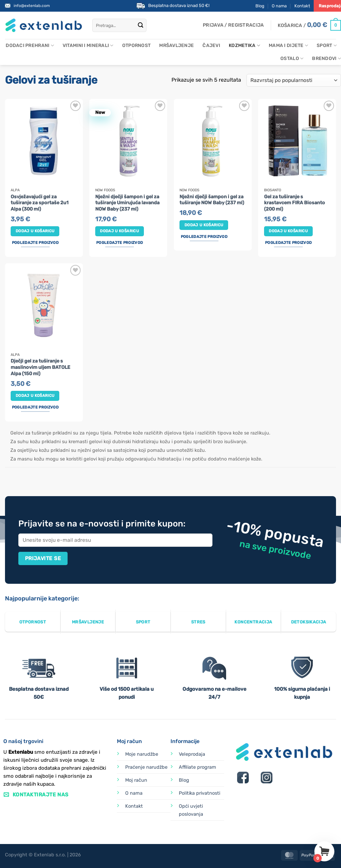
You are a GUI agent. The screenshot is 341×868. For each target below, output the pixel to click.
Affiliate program (197, 767)
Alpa (15, 190)
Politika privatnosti (199, 793)
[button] (233, 25)
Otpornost (137, 45)
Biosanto (273, 190)
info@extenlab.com (32, 6)
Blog (260, 6)
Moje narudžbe (142, 754)
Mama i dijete (288, 45)
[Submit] (141, 25)
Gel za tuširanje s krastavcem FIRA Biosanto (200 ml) (295, 203)
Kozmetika (244, 45)
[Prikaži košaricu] (309, 25)
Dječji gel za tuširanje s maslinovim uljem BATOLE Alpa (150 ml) (40, 367)
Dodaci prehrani (30, 45)
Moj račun (136, 780)
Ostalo (292, 58)
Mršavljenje (176, 45)
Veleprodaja (192, 754)
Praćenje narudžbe (146, 767)
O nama (279, 6)
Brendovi (327, 58)
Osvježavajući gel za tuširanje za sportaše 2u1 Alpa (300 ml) (40, 203)
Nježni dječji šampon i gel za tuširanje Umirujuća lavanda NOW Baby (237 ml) (127, 203)
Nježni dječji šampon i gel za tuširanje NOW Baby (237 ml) (212, 200)
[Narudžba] (294, 80)
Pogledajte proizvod (35, 243)
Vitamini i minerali (88, 45)
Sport (327, 45)
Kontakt (302, 6)
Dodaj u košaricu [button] (35, 231)
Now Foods (105, 190)
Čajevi (211, 45)
